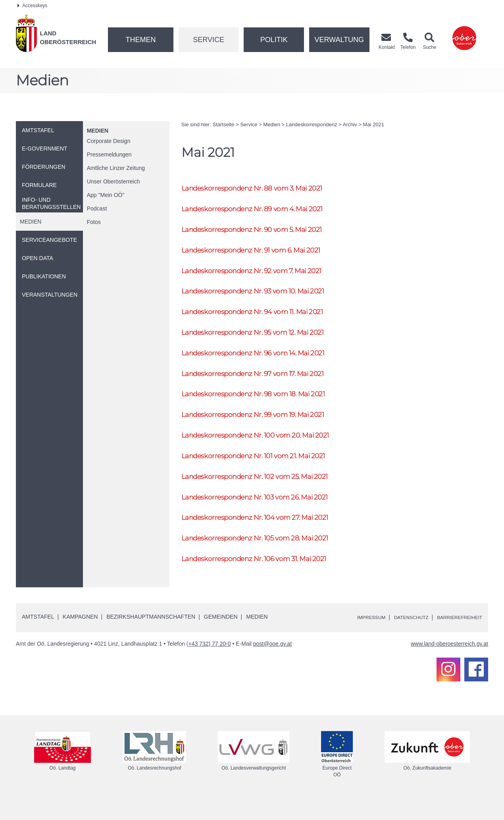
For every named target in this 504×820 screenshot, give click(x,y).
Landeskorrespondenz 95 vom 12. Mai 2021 (263, 341)
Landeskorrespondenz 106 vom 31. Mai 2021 (264, 580)
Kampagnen (80, 638)
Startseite (223, 124)
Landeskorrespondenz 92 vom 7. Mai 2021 (261, 276)
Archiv (350, 124)
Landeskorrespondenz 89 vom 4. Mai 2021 (262, 211)
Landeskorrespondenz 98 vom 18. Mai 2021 (263, 406)
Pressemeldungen (109, 154)
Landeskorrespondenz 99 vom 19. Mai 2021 (263, 428)
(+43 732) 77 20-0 (209, 665)
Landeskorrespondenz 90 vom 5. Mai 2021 (262, 232)
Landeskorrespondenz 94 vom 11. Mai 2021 (262, 319)
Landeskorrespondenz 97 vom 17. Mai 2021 (262, 385)
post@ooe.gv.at (272, 665)
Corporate (109, 141)
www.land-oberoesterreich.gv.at (449, 665)
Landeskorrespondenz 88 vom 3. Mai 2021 (262, 189)
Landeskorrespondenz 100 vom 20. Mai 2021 (266, 450)
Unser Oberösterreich (113, 181)
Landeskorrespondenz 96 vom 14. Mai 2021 (263, 363)
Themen (140, 40)
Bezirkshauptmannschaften (151, 638)
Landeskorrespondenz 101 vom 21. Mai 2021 (263, 471)
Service (209, 40)
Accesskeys (32, 6)
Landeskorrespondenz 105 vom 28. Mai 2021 (265, 558)
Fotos (94, 222)
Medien (98, 131)
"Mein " (106, 195)
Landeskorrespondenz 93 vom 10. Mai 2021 (263, 298)
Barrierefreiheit (455, 639)
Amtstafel (38, 638)
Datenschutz (399, 639)
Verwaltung (339, 40)
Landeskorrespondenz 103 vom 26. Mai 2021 (265, 515)
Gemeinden (221, 638)
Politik (274, 40)
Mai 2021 (374, 124)
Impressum (353, 639)
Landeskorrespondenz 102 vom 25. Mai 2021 (265, 493)
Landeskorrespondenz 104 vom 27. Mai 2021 (265, 536)
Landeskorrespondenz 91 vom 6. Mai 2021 (260, 254)
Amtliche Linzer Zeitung (116, 168)
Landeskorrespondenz (312, 124)
